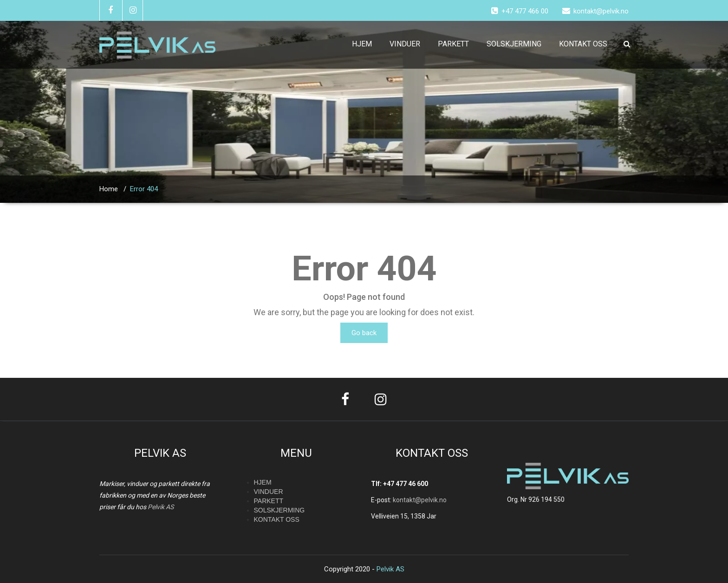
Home (109, 189)
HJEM (362, 44)
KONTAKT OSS (583, 44)
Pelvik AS (161, 507)
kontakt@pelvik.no (420, 500)
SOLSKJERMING (514, 44)
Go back (364, 333)
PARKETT (453, 44)
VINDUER (405, 44)
